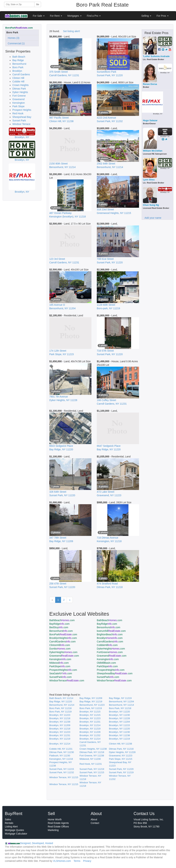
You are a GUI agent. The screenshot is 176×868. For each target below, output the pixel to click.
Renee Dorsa (150, 84)
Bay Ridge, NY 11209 (91, 698)
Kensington (19, 103)
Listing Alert (11, 827)
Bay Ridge (18, 60)
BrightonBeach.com (110, 634)
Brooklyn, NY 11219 (90, 729)
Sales (8, 819)
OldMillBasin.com (106, 663)
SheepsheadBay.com (115, 673)
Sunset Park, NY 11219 (92, 769)
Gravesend (18, 99)
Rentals (9, 823)
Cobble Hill (18, 82)
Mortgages (74, 16)
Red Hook (18, 113)
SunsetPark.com (60, 677)
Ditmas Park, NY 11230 (62, 752)
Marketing (53, 830)
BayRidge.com (59, 624)
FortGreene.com (110, 652)
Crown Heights (21, 85)
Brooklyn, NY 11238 (60, 722)
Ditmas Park (19, 89)
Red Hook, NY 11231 (91, 764)
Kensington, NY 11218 (61, 759)
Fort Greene (19, 96)
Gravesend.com (64, 656)
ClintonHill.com (60, 645)
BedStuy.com (59, 627)
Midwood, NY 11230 (90, 759)
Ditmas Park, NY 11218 (121, 749)
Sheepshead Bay (22, 117)
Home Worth (55, 819)
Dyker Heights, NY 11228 (122, 752)
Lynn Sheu (149, 180)
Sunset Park (19, 121)
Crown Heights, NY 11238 (93, 749)
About (94, 819)
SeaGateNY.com (61, 673)
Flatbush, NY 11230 (60, 756)
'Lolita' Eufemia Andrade (156, 56)
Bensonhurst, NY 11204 (121, 702)
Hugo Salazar (150, 120)
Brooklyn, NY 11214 (90, 725)
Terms (77, 861)
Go (38, 4)
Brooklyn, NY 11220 (119, 712)
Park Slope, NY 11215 (121, 759)
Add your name (153, 218)
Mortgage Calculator (16, 834)
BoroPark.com (63, 634)
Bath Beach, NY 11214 (61, 698)
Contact (95, 823)
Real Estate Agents (58, 823)
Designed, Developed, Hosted (37, 843)
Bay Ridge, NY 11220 (61, 702)
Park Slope (18, 106)
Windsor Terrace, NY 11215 (64, 777)
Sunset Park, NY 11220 (121, 769)
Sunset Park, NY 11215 (62, 769)
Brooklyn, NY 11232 (90, 735)
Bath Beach (19, 57)
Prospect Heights (22, 110)
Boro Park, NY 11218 (60, 708)
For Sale (39, 16)
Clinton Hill (18, 78)
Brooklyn (17, 71)
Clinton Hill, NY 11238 (120, 744)
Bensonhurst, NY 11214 (62, 705)
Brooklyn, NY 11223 (60, 715)
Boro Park (18, 67)
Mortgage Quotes (15, 830)
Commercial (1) (15, 43)
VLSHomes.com (62, 861)
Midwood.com (59, 663)
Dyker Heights (20, 92)
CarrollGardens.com (63, 642)
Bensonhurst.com (108, 627)
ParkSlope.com (60, 666)
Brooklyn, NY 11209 (60, 725)
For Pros (163, 16)
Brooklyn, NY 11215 (90, 712)
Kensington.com (60, 659)
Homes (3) (13, 38)
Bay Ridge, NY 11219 (120, 698)
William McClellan (153, 151)
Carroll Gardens (21, 74)
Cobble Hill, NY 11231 (61, 749)
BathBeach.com (62, 620)
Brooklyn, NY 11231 (90, 722)
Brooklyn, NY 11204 (119, 722)
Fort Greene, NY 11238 (92, 756)
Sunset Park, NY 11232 (62, 772)
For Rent (56, 16)
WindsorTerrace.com (67, 681)
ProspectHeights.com (63, 670)
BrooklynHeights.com (63, 638)
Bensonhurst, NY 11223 (92, 705)
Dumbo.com (60, 649)
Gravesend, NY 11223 (121, 756)
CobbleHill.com (107, 645)
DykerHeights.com (111, 649)
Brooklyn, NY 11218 (60, 718)
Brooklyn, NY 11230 (119, 715)
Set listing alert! (72, 31)
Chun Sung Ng (151, 205)
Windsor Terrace (21, 124)
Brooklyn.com (110, 638)
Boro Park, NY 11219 (91, 708)
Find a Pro (94, 16)
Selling (146, 16)
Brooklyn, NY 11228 (119, 718)
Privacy (87, 861)
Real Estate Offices (58, 827)
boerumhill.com (111, 631)
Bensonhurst (19, 64)
